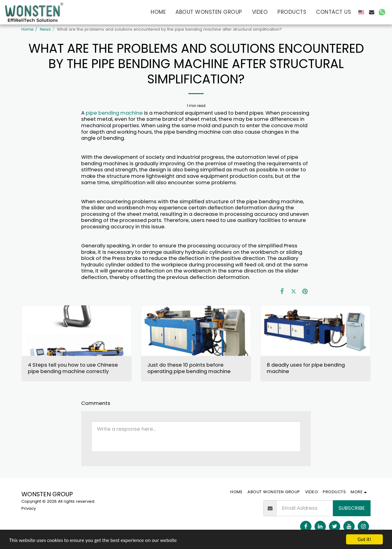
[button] (372, 12)
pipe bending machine (114, 113)
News (45, 29)
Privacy (29, 508)
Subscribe (352, 508)
